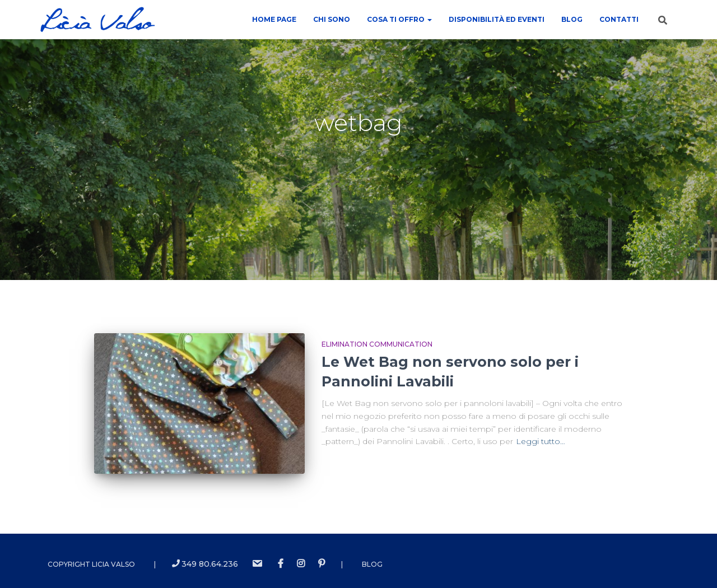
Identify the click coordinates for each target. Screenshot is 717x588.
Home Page (274, 19)
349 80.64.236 (205, 564)
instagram (301, 564)
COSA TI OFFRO (399, 19)
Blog (572, 19)
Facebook (281, 564)
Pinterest (322, 564)
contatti (619, 19)
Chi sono (332, 19)
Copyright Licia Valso (91, 564)
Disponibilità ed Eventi (497, 19)
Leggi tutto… (541, 441)
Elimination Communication (377, 344)
